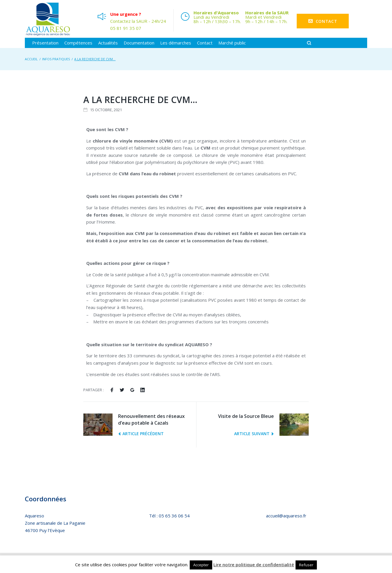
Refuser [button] (306, 565)
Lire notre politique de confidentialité (254, 565)
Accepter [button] (201, 565)
